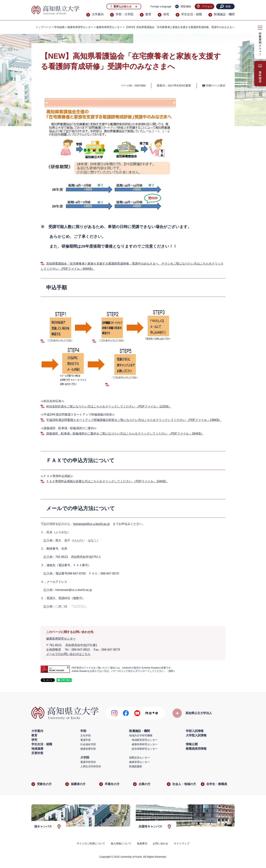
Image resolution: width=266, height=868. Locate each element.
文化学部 (86, 735)
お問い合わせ (161, 843)
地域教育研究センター (145, 740)
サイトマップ (182, 843)
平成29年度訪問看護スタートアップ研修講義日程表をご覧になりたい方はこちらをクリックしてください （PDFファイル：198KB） (134, 420)
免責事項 (142, 843)
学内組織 (59, 27)
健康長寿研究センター (109, 27)
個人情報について (121, 843)
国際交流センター (139, 758)
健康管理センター (139, 762)
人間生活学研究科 (91, 766)
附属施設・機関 (224, 14)
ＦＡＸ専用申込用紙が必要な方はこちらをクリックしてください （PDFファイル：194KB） (107, 481)
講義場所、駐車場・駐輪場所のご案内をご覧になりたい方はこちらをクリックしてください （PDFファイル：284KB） (125, 434)
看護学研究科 (88, 762)
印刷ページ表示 (216, 85)
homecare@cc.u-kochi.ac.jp (91, 524)
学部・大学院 (125, 14)
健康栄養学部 (88, 749)
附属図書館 (136, 766)
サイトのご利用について (91, 843)
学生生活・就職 (192, 14)
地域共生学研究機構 (141, 735)
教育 (148, 14)
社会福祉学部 (88, 744)
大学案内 (98, 14)
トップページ (43, 27)
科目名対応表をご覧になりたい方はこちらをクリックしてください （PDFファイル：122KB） (109, 406)
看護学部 (86, 740)
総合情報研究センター (145, 749)
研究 (166, 14)
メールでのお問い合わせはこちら (68, 654)
